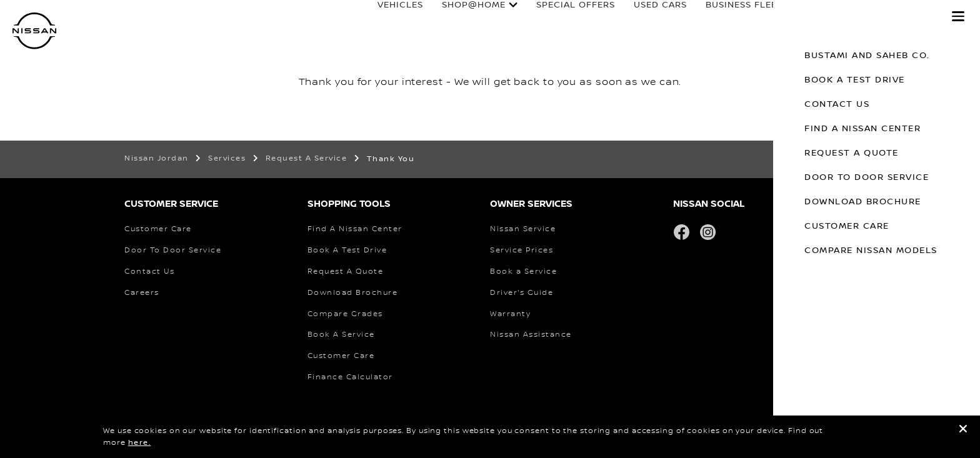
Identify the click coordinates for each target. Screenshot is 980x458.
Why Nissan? (892, 17)
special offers (564, 17)
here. (140, 443)
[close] (963, 431)
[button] (958, 16)
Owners (810, 17)
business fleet (732, 17)
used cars (648, 17)
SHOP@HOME (462, 17)
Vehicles (388, 17)
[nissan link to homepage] (34, 31)
